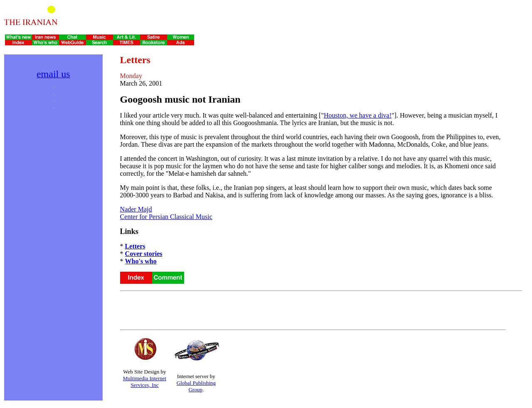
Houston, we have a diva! (358, 115)
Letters (135, 246)
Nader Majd (136, 209)
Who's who (141, 261)
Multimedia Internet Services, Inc (145, 382)
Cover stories (144, 254)
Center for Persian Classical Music (166, 217)
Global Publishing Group (196, 386)
